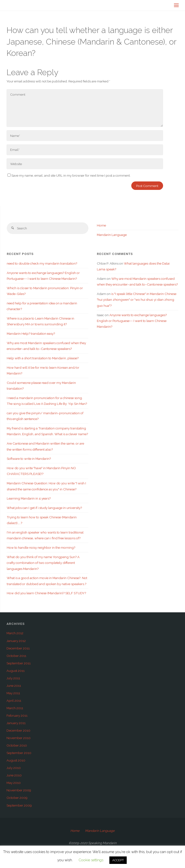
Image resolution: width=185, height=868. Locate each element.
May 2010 (14, 783)
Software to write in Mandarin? (29, 459)
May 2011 (13, 693)
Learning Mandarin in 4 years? (29, 498)
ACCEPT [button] (118, 860)
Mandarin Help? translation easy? (31, 334)
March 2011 (15, 708)
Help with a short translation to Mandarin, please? (43, 358)
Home (101, 225)
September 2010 (19, 753)
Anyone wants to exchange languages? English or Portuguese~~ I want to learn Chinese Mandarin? (132, 321)
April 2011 (14, 701)
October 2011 (16, 656)
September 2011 (19, 663)
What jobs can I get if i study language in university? (44, 508)
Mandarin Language (112, 235)
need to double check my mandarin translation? (42, 263)
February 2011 (17, 715)
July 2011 (13, 678)
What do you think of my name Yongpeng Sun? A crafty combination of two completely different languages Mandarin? (43, 563)
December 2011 (18, 648)
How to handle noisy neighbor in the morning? (41, 548)
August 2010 (16, 760)
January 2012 (16, 641)
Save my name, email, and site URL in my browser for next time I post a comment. (69, 175)
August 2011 (16, 671)
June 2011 (14, 686)
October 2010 (17, 745)
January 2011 (16, 723)
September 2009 (19, 805)
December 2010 (18, 730)
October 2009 (17, 798)
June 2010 (14, 775)
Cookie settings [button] (91, 860)
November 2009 (19, 790)
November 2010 (19, 738)
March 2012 (15, 633)
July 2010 (14, 768)
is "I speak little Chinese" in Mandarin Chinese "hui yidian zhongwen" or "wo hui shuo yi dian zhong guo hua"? (137, 300)
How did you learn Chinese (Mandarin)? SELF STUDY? (46, 593)
